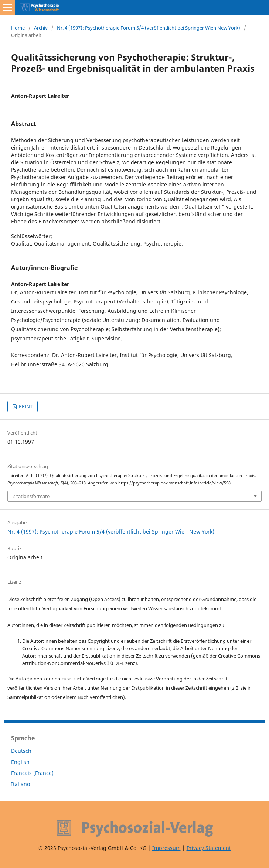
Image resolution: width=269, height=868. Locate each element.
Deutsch (21, 751)
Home (18, 28)
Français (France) (32, 773)
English (20, 762)
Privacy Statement (209, 848)
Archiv (41, 28)
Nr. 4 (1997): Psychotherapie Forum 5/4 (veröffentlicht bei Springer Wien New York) (149, 28)
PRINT (25, 406)
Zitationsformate (31, 496)
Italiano (21, 784)
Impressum (166, 848)
